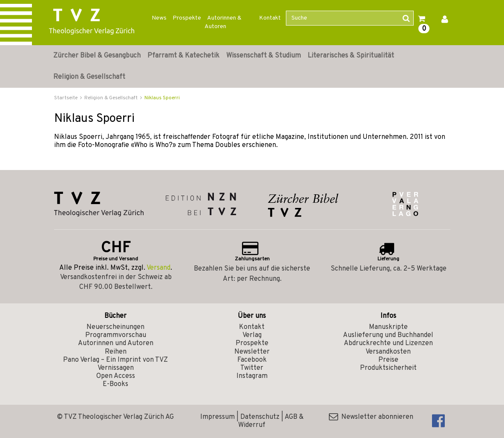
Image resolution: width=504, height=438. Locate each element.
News (159, 18)
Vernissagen (116, 368)
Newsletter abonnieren (371, 417)
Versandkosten (388, 352)
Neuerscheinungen (115, 327)
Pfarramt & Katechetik (183, 56)
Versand (158, 268)
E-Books (115, 384)
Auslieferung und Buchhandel (388, 335)
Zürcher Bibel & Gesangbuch (97, 56)
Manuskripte (388, 327)
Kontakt (270, 18)
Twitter (252, 368)
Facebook (252, 360)
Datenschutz (260, 417)
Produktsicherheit (388, 368)
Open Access (116, 376)
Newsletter (252, 352)
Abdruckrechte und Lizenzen (388, 343)
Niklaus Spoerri (162, 98)
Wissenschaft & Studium (264, 56)
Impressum (217, 417)
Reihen (116, 352)
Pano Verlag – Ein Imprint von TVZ (115, 360)
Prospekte (187, 18)
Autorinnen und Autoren (116, 343)
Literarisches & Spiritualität (351, 56)
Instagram (252, 376)
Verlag (252, 335)
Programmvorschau (116, 335)
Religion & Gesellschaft (89, 77)
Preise (388, 360)
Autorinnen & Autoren (223, 22)
